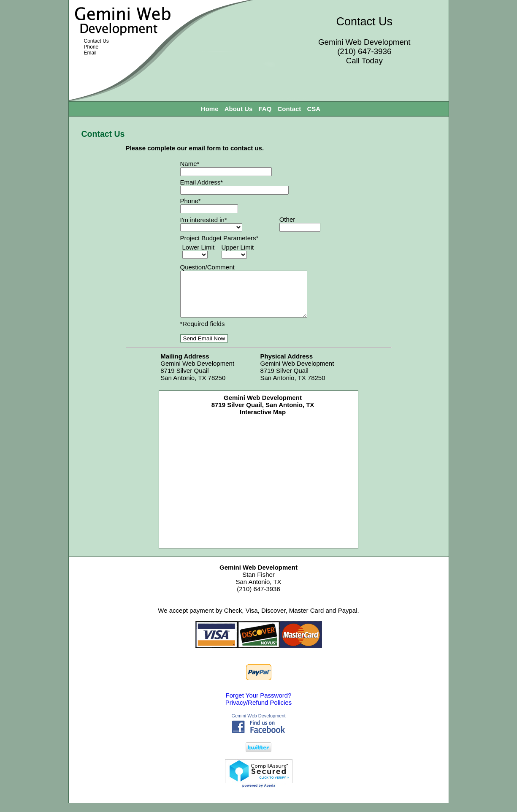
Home (210, 109)
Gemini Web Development (258, 725)
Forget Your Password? (259, 704)
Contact (290, 109)
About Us (239, 109)
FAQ (265, 109)
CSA (314, 109)
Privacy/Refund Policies (259, 711)
